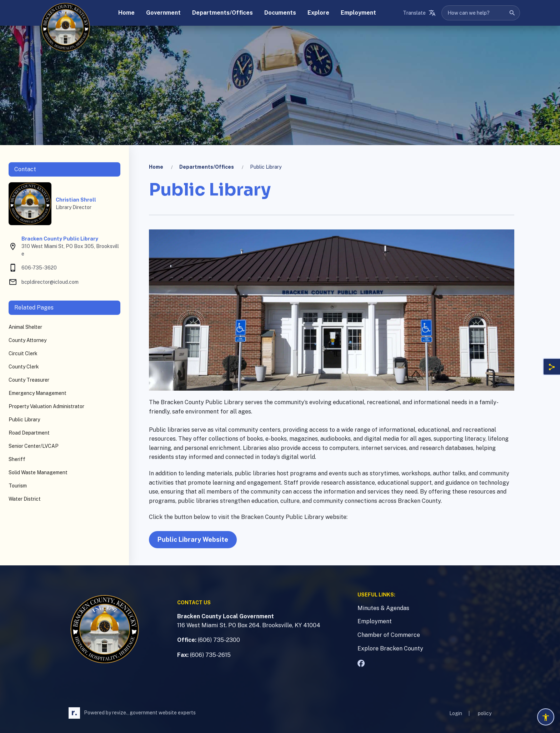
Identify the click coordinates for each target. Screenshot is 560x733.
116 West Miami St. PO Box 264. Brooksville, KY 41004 (249, 625)
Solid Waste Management (38, 472)
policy (485, 713)
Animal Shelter (25, 327)
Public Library (24, 420)
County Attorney (27, 340)
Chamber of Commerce (389, 635)
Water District (25, 499)
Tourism (18, 486)
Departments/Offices (207, 167)
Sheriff (17, 459)
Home (156, 167)
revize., (120, 713)
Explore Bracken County (390, 648)
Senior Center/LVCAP (34, 446)
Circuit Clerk (23, 353)
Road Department (29, 433)
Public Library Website (193, 539)
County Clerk (24, 367)
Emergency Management (37, 393)
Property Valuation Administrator (46, 406)
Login (456, 713)
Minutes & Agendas (383, 608)
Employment (375, 621)
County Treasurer (29, 380)
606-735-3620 (33, 268)
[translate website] (419, 13)
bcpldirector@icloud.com (44, 282)
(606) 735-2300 (219, 640)
